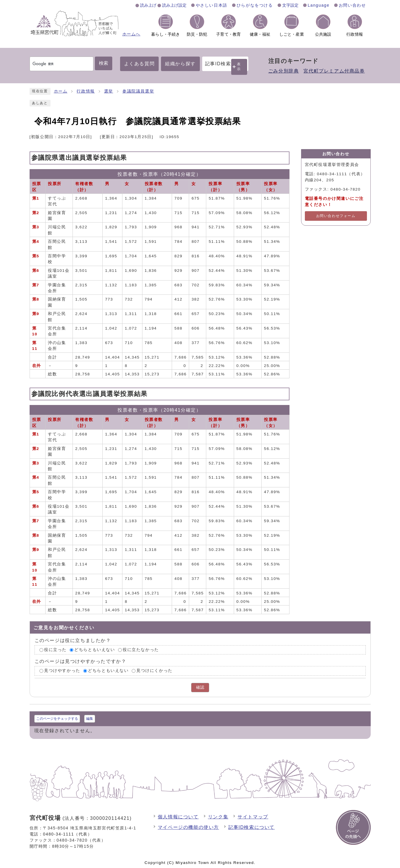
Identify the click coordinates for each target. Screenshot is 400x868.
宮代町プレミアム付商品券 (334, 71)
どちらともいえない (95, 650)
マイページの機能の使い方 (188, 827)
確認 (200, 687)
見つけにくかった (154, 671)
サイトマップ (253, 817)
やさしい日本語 (212, 5)
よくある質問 (140, 64)
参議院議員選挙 (138, 91)
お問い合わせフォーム (336, 216)
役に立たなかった (141, 650)
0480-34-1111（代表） (67, 834)
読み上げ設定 (174, 5)
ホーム (61, 91)
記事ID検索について (251, 827)
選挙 (109, 91)
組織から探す (180, 64)
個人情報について (178, 817)
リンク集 (218, 817)
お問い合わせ (352, 5)
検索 (104, 63)
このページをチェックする (57, 719)
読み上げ (148, 5)
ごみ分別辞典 (284, 71)
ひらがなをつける (255, 5)
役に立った (55, 650)
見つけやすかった (62, 671)
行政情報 (86, 91)
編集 (90, 719)
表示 (239, 67)
